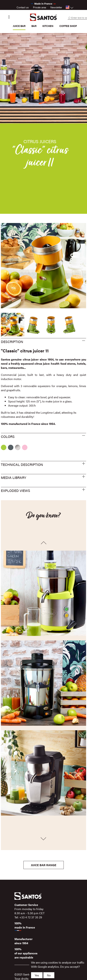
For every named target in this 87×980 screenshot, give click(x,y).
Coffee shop (68, 26)
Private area (40, 7)
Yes (37, 975)
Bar (34, 26)
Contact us (23, 7)
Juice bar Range (44, 865)
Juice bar (19, 26)
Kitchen (48, 26)
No (49, 975)
